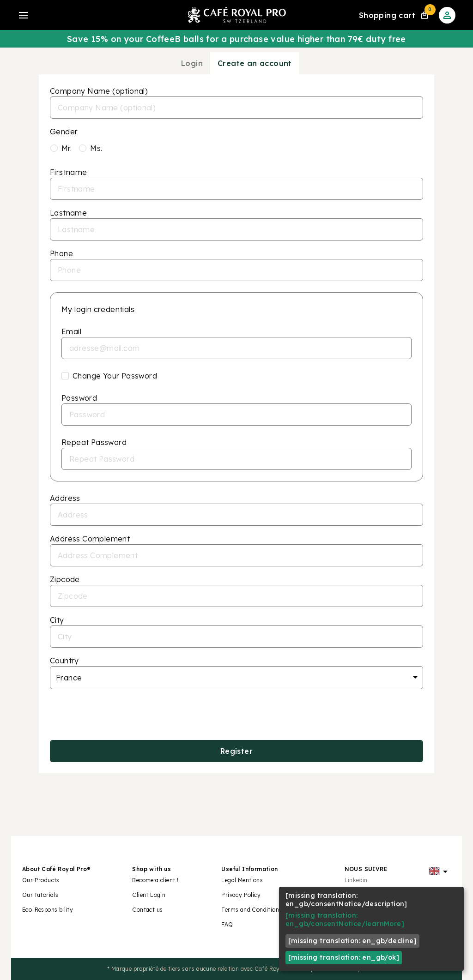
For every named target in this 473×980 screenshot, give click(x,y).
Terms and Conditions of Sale (262, 910)
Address (65, 498)
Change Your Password (115, 376)
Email (71, 331)
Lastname (68, 213)
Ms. (96, 148)
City (57, 620)
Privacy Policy (241, 895)
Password (79, 398)
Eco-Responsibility (48, 910)
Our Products (41, 880)
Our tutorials (40, 895)
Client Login (149, 895)
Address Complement (90, 539)
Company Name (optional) (99, 91)
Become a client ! (156, 880)
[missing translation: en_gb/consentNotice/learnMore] (345, 920)
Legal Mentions (242, 880)
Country (64, 661)
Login (192, 63)
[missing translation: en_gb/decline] (352, 941)
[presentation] (236, 715)
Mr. (67, 148)
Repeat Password (94, 442)
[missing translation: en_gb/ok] (344, 957)
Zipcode (65, 579)
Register (236, 751)
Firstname (69, 172)
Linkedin (356, 880)
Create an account (255, 63)
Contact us (147, 910)
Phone (61, 253)
